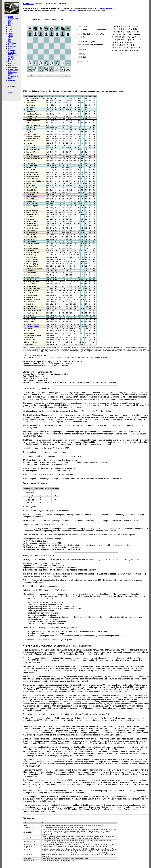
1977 (117, 91)
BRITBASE (29, 4)
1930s (11, 40)
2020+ (11, 21)
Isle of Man (13, 55)
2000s (11, 25)
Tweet (10, 93)
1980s (11, 29)
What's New (13, 19)
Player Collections (13, 62)
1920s (11, 42)
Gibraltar (12, 53)
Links (10, 74)
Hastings (12, 46)
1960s (11, 34)
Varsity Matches (12, 58)
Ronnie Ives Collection (13, 71)
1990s (11, 27)
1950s (11, 36)
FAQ (10, 78)
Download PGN (73, 11)
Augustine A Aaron (33, 326)
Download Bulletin (106, 8)
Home (11, 17)
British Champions (13, 49)
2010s (11, 23)
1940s (11, 38)
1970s (11, 31)
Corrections (13, 76)
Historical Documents (13, 66)
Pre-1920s (13, 44)
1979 (123, 91)
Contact (12, 80)
